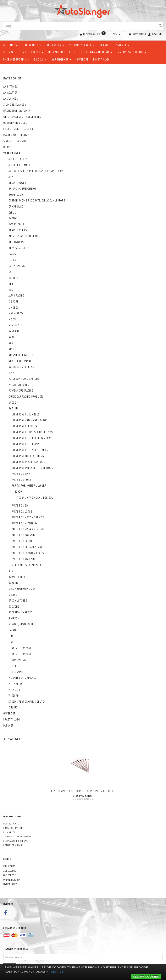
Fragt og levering (14, 828)
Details (57, 972)
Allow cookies (146, 977)
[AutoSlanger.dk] (83, 10)
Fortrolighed (11, 823)
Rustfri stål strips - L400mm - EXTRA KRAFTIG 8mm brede (83, 791)
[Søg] (160, 26)
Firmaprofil (10, 832)
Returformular (13, 845)
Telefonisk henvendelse (17, 836)
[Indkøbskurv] (92, 34)
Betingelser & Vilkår (16, 841)
